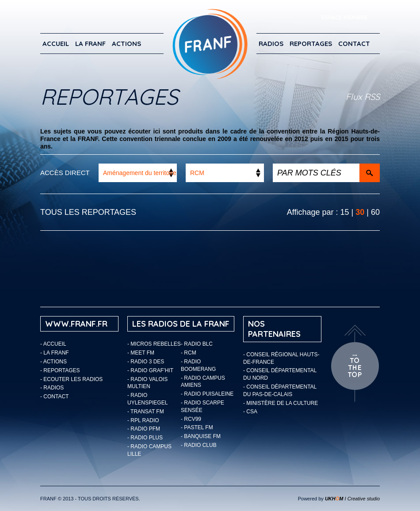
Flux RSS (363, 97)
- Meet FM (141, 353)
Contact (354, 44)
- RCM (189, 353)
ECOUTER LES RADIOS (73, 379)
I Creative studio (352, 499)
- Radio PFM (144, 429)
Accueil (56, 44)
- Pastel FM (197, 427)
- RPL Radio (143, 420)
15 (345, 212)
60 (375, 212)
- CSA (250, 412)
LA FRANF (90, 44)
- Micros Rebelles (154, 344)
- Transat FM (146, 412)
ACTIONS (126, 44)
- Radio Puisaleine (207, 394)
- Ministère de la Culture (281, 403)
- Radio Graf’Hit (150, 370)
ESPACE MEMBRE (344, 17)
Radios (271, 44)
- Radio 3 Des (146, 362)
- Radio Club (199, 445)
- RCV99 (191, 419)
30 (360, 212)
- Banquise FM (201, 436)
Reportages (311, 44)
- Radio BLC (197, 344)
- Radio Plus (145, 438)
